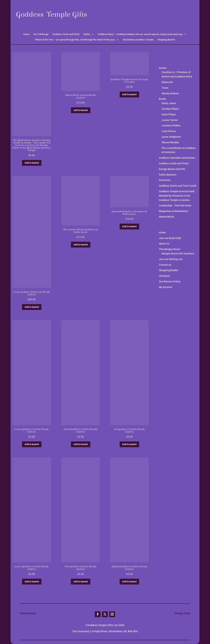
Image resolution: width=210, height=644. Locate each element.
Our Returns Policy (170, 281)
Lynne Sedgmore (171, 137)
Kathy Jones (169, 103)
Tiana (165, 88)
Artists (163, 68)
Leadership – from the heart (175, 205)
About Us (164, 244)
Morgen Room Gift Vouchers (178, 254)
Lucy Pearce (169, 131)
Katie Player (169, 114)
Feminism (165, 180)
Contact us (165, 265)
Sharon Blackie (170, 142)
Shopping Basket (166, 40)
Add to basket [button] (32, 163)
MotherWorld (166, 217)
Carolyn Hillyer (170, 109)
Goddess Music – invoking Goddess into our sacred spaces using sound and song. (140, 34)
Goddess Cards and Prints (66, 34)
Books (87, 34)
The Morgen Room (170, 249)
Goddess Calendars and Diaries (177, 158)
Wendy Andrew (170, 93)
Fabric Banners (168, 175)
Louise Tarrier (170, 120)
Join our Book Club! (170, 238)
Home (26, 34)
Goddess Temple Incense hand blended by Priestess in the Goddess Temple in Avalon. (177, 196)
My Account (166, 287)
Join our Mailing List (171, 259)
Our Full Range (41, 34)
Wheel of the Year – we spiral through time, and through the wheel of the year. (75, 40)
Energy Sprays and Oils (172, 169)
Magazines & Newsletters (174, 211)
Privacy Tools (182, 613)
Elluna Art (167, 82)
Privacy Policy (28, 613)
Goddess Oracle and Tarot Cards (178, 186)
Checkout (164, 276)
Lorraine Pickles (171, 125)
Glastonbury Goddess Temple (138, 40)
